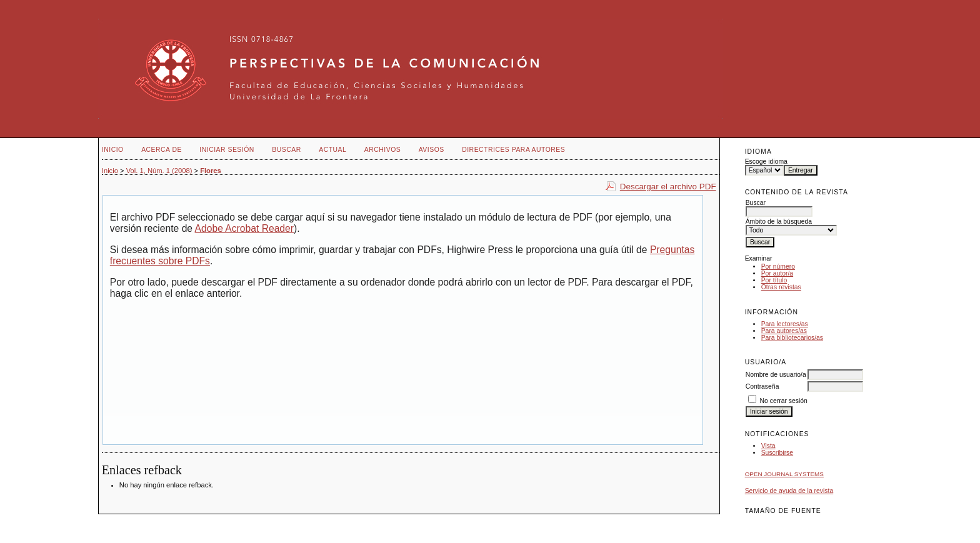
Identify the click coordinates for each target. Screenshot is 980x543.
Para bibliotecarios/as (792, 338)
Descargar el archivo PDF (668, 187)
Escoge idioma (766, 162)
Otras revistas (781, 287)
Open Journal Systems (784, 474)
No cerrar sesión (784, 401)
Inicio (113, 150)
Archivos (382, 150)
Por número (778, 267)
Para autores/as (784, 331)
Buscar (286, 150)
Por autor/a (777, 273)
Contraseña (762, 386)
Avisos (432, 150)
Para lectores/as (785, 324)
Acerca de (162, 150)
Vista (768, 446)
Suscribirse (777, 453)
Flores (211, 171)
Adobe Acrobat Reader (244, 228)
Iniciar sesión (227, 150)
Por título (774, 280)
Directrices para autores (513, 150)
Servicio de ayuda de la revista (789, 491)
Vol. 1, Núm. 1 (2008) (159, 171)
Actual (332, 150)
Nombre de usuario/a (776, 375)
